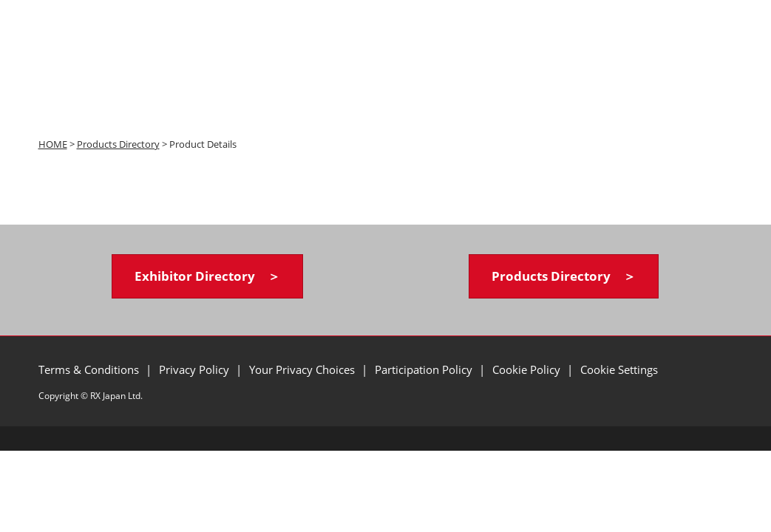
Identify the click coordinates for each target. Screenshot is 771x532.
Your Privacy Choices (303, 369)
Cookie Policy (528, 369)
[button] (207, 277)
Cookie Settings (619, 369)
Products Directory (118, 144)
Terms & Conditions (90, 369)
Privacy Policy (196, 369)
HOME (53, 144)
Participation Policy (425, 369)
